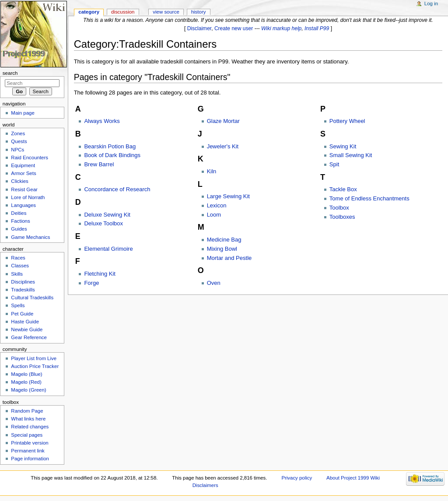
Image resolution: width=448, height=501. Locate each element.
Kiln (212, 171)
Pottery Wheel (347, 121)
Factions (20, 221)
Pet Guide (22, 314)
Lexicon (217, 205)
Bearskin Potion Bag (110, 146)
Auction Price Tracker (35, 366)
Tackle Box (343, 189)
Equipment (23, 165)
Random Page (27, 411)
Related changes (30, 427)
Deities (19, 213)
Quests (19, 141)
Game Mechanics (30, 237)
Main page (23, 113)
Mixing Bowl (222, 249)
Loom (214, 215)
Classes (20, 266)
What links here (28, 419)
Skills (17, 274)
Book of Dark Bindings (112, 155)
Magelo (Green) (28, 390)
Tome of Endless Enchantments (369, 198)
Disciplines (23, 282)
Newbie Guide (27, 329)
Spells (18, 305)
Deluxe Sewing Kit (107, 215)
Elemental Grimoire (108, 249)
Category (89, 12)
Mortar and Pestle (229, 258)
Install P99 (317, 28)
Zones (18, 133)
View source (166, 12)
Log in (431, 4)
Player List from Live (34, 358)
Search (10, 73)
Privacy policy (297, 478)
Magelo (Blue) (26, 374)
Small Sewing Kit (351, 155)
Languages (23, 205)
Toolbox (339, 208)
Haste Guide (25, 322)
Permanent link (28, 451)
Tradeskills (23, 290)
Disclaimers (205, 485)
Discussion (123, 12)
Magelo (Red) (26, 382)
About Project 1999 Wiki (353, 478)
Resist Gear (24, 189)
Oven (214, 283)
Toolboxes (342, 217)
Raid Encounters (30, 158)
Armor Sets (23, 173)
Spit (334, 164)
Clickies (19, 181)
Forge (91, 283)
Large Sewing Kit (228, 196)
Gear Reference (29, 337)
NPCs (17, 150)
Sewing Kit (343, 146)
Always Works (102, 121)
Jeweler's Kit (223, 146)
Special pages (27, 435)
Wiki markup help (281, 28)
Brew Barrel (99, 164)
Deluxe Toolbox (103, 223)
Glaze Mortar (223, 121)
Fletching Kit (100, 274)
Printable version (30, 443)
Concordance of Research (117, 189)
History (199, 12)
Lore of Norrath (28, 197)
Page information (30, 459)
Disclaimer (199, 28)
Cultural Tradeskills (32, 298)
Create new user (234, 28)
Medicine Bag (224, 240)
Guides (19, 229)
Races (18, 258)
